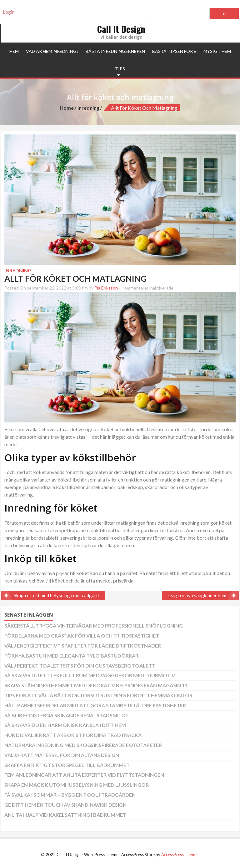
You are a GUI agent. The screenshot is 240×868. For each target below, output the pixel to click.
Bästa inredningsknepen (115, 51)
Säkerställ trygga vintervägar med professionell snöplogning (94, 626)
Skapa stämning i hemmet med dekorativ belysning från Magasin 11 (96, 685)
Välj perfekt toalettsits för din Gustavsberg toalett (80, 666)
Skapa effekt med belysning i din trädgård (56, 595)
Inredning (88, 108)
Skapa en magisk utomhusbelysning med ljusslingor (77, 785)
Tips (120, 69)
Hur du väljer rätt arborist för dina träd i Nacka (73, 735)
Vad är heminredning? (52, 51)
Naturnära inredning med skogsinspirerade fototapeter (83, 745)
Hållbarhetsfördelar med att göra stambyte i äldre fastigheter (95, 705)
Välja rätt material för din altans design (62, 755)
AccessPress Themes (180, 855)
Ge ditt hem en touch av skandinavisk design (65, 805)
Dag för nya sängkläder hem (197, 595)
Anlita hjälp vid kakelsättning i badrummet (65, 815)
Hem (14, 51)
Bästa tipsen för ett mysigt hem (192, 51)
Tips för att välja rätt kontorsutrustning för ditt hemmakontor (98, 695)
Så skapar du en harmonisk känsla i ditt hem (65, 725)
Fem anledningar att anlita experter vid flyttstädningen (84, 775)
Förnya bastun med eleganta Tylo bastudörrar (71, 656)
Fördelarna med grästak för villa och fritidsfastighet (82, 636)
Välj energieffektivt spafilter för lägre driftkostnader (83, 646)
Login (9, 12)
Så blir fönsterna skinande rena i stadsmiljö (66, 715)
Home (67, 108)
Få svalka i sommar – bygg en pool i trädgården (70, 795)
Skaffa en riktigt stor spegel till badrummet (67, 765)
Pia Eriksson (106, 288)
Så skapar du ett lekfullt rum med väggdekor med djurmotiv (90, 675)
